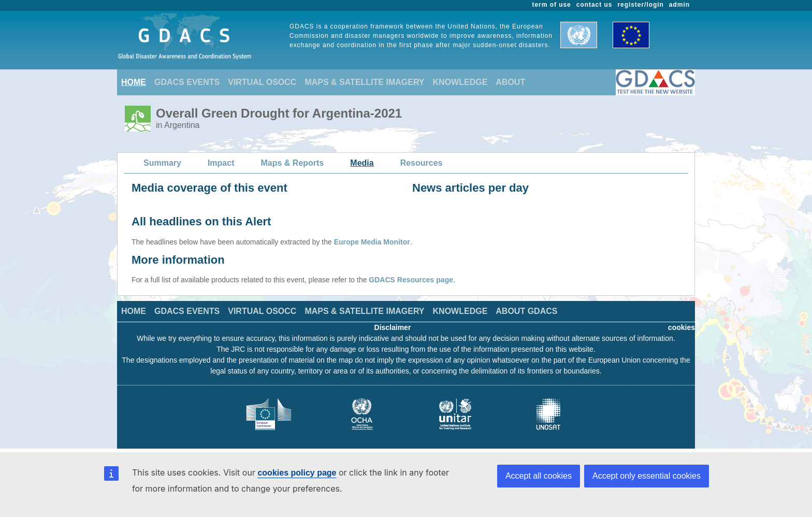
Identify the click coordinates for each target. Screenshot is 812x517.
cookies (682, 327)
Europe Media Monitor (372, 242)
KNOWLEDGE (460, 82)
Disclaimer (393, 327)
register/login (640, 5)
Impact (221, 163)
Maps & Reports (293, 163)
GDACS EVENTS (187, 82)
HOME (134, 82)
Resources (422, 163)
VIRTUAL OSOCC (262, 82)
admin (679, 5)
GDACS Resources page (411, 280)
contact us (594, 5)
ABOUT (510, 82)
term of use (552, 5)
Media (362, 163)
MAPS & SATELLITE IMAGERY (364, 82)
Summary (162, 163)
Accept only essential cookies (647, 476)
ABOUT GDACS (526, 311)
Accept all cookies (539, 476)
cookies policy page (297, 473)
